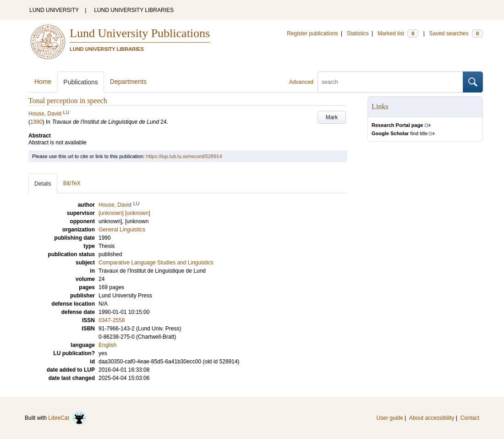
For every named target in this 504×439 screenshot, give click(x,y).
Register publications (312, 33)
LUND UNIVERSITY (54, 10)
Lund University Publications (140, 33)
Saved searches (456, 33)
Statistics (358, 33)
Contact (470, 418)
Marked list (398, 33)
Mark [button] (332, 117)
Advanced (301, 82)
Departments (128, 82)
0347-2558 (112, 320)
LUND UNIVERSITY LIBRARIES (134, 10)
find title (400, 133)
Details (43, 184)
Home (43, 82)
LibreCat (67, 418)
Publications (81, 82)
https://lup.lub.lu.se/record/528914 (184, 156)
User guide (390, 418)
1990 (36, 122)
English (107, 345)
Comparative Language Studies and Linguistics (156, 263)
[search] (390, 82)
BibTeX (72, 183)
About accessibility (432, 418)
